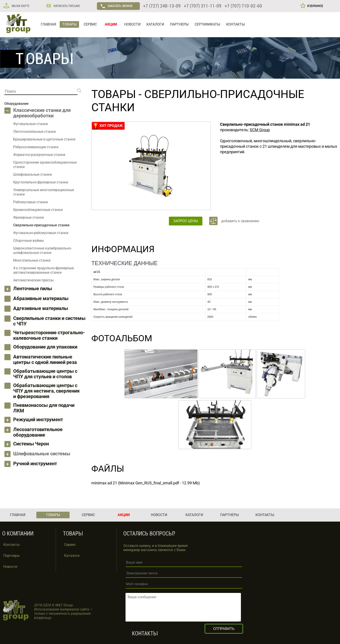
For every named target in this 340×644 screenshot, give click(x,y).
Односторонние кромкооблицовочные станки (45, 165)
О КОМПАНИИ (18, 534)
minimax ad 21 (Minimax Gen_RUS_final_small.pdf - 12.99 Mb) (146, 483)
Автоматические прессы (33, 280)
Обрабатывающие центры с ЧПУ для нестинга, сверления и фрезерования (46, 391)
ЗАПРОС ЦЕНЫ (186, 221)
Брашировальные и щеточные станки (44, 139)
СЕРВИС (90, 24)
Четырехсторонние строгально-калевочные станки (49, 335)
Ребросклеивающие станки (36, 147)
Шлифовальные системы (42, 454)
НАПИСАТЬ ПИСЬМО (66, 6)
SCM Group (260, 130)
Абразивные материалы (41, 298)
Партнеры (11, 556)
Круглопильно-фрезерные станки (41, 182)
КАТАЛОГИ (155, 24)
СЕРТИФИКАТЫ (207, 24)
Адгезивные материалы (41, 308)
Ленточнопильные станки (34, 132)
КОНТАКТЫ (236, 24)
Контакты (11, 545)
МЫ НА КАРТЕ (20, 6)
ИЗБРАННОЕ (315, 6)
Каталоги (72, 556)
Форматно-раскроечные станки (39, 155)
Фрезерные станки (29, 217)
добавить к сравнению (240, 221)
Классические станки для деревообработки (42, 113)
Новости (10, 567)
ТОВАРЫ (69, 24)
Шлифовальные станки (32, 174)
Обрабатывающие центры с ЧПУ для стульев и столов (45, 374)
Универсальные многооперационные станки (44, 192)
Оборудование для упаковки (45, 347)
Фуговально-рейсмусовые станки (41, 233)
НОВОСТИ (132, 24)
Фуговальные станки (30, 124)
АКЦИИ (111, 24)
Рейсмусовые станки (30, 202)
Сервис (70, 545)
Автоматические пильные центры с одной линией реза (45, 360)
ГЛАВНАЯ (48, 24)
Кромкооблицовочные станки (38, 210)
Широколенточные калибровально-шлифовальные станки (42, 250)
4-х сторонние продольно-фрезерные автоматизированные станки (43, 270)
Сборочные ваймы (29, 241)
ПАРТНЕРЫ (179, 24)
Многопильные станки (32, 260)
